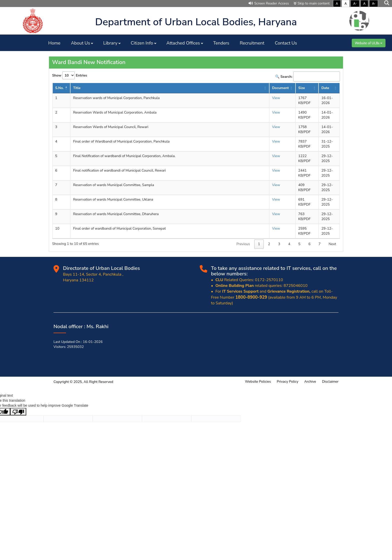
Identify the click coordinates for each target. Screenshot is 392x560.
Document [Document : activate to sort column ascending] (280, 88)
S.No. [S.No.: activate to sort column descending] (59, 88)
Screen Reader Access (269, 3)
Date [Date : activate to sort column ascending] (325, 88)
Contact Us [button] (286, 43)
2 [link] (269, 244)
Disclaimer (330, 382)
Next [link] (332, 244)
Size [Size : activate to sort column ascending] (302, 88)
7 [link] (319, 244)
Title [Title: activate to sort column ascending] (77, 88)
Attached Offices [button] (183, 43)
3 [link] (279, 244)
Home (54, 43)
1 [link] (259, 244)
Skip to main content (311, 3)
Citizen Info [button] (142, 43)
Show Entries (70, 75)
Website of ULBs (369, 43)
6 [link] (309, 244)
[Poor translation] (18, 412)
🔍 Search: (308, 77)
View (276, 98)
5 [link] (299, 244)
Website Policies (258, 382)
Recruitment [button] (252, 43)
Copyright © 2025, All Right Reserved (83, 382)
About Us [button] (80, 43)
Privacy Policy (287, 382)
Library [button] (110, 43)
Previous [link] (243, 244)
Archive (310, 382)
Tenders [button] (221, 43)
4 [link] (289, 244)
